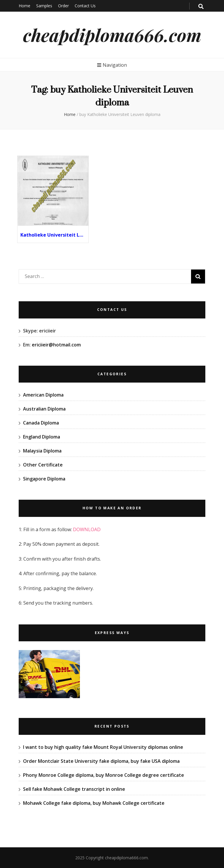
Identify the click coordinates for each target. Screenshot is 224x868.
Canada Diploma (41, 423)
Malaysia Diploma (42, 451)
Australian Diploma (44, 409)
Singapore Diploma (44, 479)
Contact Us (85, 6)
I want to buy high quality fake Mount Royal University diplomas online (103, 747)
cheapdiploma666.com (112, 35)
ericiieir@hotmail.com (56, 345)
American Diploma (43, 395)
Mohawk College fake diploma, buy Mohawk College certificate (94, 803)
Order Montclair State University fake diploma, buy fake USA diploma (101, 761)
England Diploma (42, 437)
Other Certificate (43, 465)
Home (24, 6)
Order (63, 6)
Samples (44, 6)
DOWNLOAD (87, 529)
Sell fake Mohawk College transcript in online (74, 789)
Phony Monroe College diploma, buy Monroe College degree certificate (104, 775)
